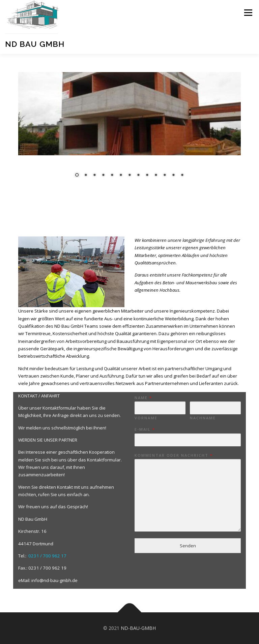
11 (159, 175)
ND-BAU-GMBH (138, 628)
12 (168, 175)
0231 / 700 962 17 (47, 556)
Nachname (203, 418)
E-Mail (145, 429)
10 (150, 175)
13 (177, 175)
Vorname (146, 418)
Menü (248, 12)
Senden (188, 546)
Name (143, 398)
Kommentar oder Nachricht (173, 455)
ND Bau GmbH (35, 44)
